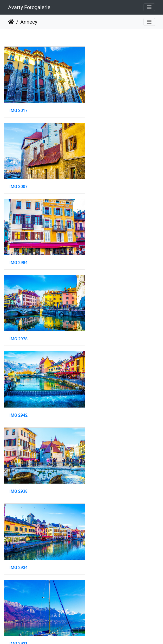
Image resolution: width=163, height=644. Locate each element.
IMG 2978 (100, 176)
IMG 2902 (100, 530)
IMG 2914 (18, 460)
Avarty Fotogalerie (29, 7)
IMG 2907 (18, 531)
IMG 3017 (18, 105)
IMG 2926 (100, 389)
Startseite (11, 22)
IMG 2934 (18, 318)
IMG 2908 (100, 460)
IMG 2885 (18, 601)
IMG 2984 (18, 176)
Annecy (29, 22)
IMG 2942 (18, 247)
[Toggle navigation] (149, 7)
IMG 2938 (100, 247)
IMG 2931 (100, 318)
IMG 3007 (100, 105)
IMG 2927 (18, 389)
